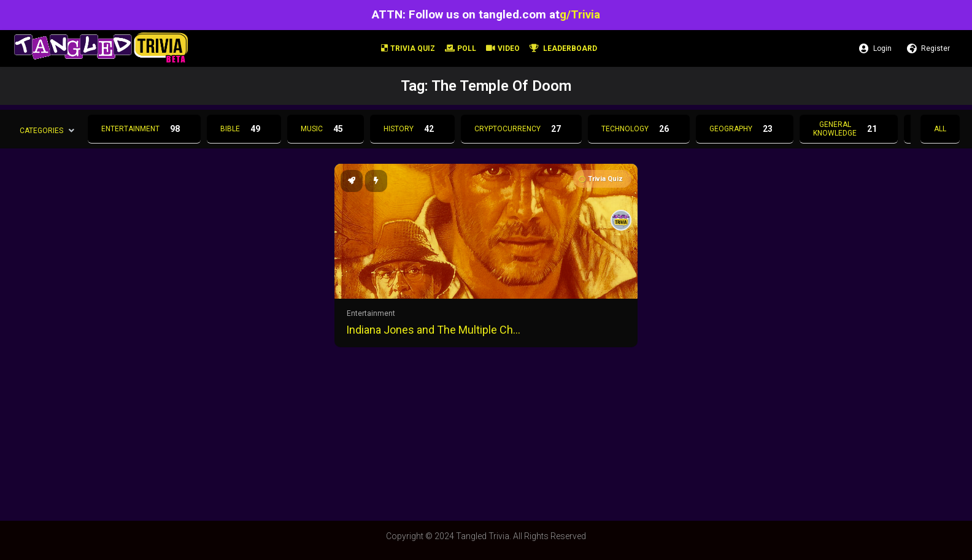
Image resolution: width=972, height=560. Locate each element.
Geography (745, 129)
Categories (41, 130)
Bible (244, 129)
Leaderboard (563, 48)
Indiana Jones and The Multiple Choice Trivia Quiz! (436, 330)
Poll (461, 48)
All (940, 129)
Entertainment (144, 129)
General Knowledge (849, 129)
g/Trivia (580, 14)
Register (928, 48)
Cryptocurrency (521, 129)
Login (875, 48)
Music (326, 129)
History (412, 129)
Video (503, 48)
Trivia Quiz (408, 48)
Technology (639, 129)
